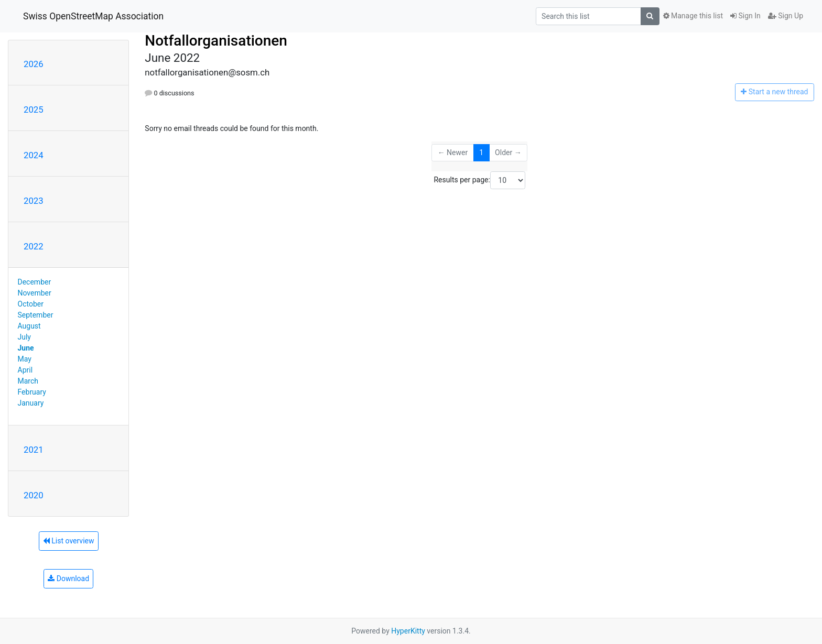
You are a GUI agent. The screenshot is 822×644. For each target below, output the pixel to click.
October (31, 304)
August (29, 326)
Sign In (745, 16)
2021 (34, 450)
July (24, 337)
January (31, 403)
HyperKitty (408, 631)
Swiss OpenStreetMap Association (93, 16)
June (26, 348)
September (36, 315)
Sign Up (786, 16)
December (35, 282)
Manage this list (693, 16)
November (35, 293)
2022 (34, 246)
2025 (34, 110)
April (25, 370)
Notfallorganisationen (216, 41)
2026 (34, 64)
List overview (69, 541)
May (25, 359)
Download (68, 578)
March (28, 381)
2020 (34, 495)
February (32, 392)
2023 (34, 201)
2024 (34, 155)
